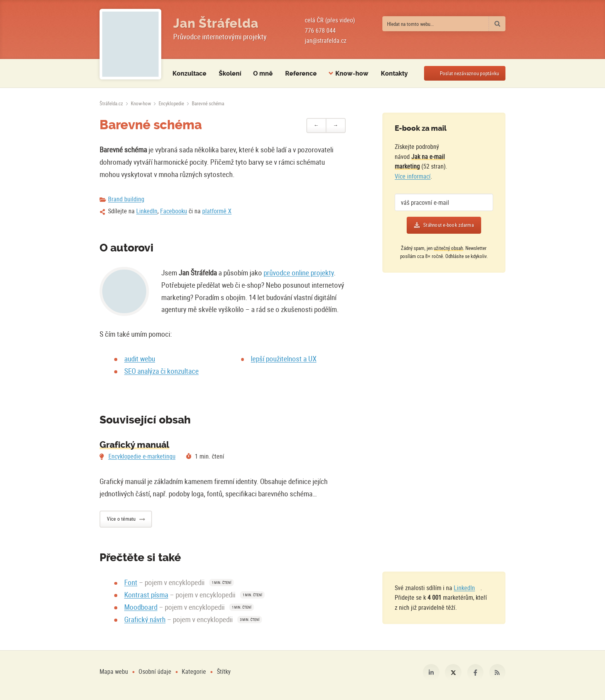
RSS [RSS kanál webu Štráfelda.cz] (497, 672)
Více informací (413, 176)
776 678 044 (320, 30)
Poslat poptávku (470, 73)
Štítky (224, 671)
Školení (230, 73)
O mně (263, 73)
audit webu (140, 359)
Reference (301, 73)
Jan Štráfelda (216, 24)
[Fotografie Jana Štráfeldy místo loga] (130, 44)
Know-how (141, 103)
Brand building (126, 199)
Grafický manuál (134, 445)
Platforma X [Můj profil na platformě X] (453, 672)
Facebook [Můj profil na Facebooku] (475, 672)
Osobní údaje (155, 671)
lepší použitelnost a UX (284, 359)
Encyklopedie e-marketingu (142, 456)
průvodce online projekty (299, 273)
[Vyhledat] (497, 24)
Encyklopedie (171, 103)
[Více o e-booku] (476, 157)
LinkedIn (147, 211)
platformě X (217, 211)
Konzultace (189, 73)
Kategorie (195, 671)
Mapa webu (114, 671)
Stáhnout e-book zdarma (449, 225)
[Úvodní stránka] (111, 103)
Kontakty (394, 73)
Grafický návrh (145, 619)
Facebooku (174, 211)
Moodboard (141, 607)
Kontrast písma (146, 595)
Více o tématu (121, 519)
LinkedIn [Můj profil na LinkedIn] (431, 672)
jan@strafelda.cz (326, 40)
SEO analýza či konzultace (161, 371)
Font (131, 582)
